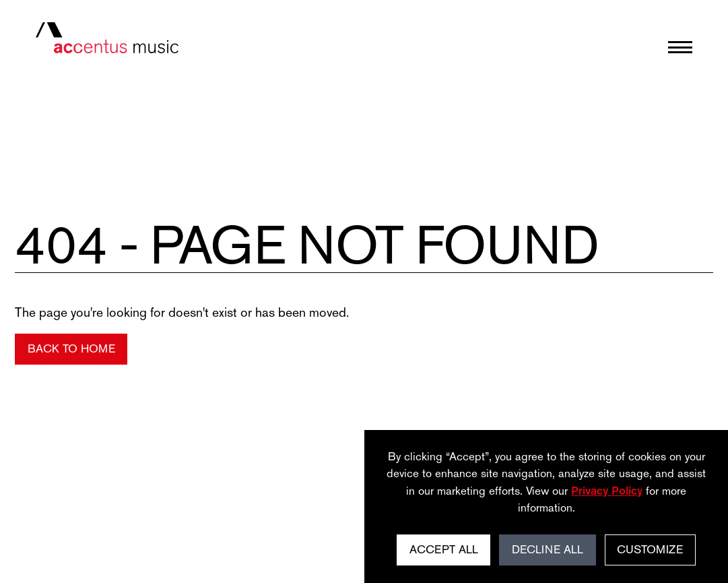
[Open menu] (680, 47)
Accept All (444, 549)
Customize (650, 549)
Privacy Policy (607, 491)
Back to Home (71, 348)
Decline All (548, 549)
